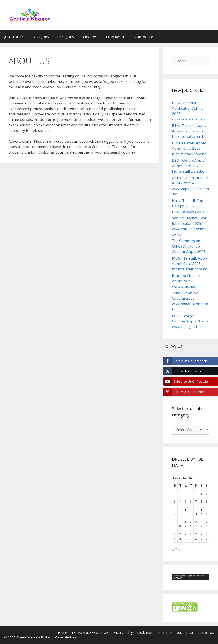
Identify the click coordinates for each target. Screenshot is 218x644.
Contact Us (206, 632)
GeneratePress (67, 637)
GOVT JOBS (40, 37)
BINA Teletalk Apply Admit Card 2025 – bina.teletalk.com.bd (189, 148)
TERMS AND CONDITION (90, 632)
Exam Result (115, 37)
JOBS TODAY (14, 37)
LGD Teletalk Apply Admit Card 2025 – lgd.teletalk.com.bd (188, 166)
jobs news (90, 37)
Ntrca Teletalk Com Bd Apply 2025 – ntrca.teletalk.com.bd (190, 206)
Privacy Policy (123, 632)
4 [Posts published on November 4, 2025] (180, 501)
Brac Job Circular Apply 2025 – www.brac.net (186, 281)
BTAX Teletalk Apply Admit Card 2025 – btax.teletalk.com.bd (189, 131)
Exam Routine (143, 37)
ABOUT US (164, 632)
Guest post (185, 632)
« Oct (176, 550)
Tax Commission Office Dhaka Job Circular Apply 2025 (189, 246)
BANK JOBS (66, 37)
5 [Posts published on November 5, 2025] (185, 501)
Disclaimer (145, 632)
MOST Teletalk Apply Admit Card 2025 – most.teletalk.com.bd (190, 264)
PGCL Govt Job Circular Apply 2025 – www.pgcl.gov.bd (190, 321)
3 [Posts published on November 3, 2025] (175, 501)
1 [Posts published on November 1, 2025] (201, 494)
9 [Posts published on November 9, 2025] (207, 501)
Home (62, 632)
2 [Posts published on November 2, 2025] (207, 494)
